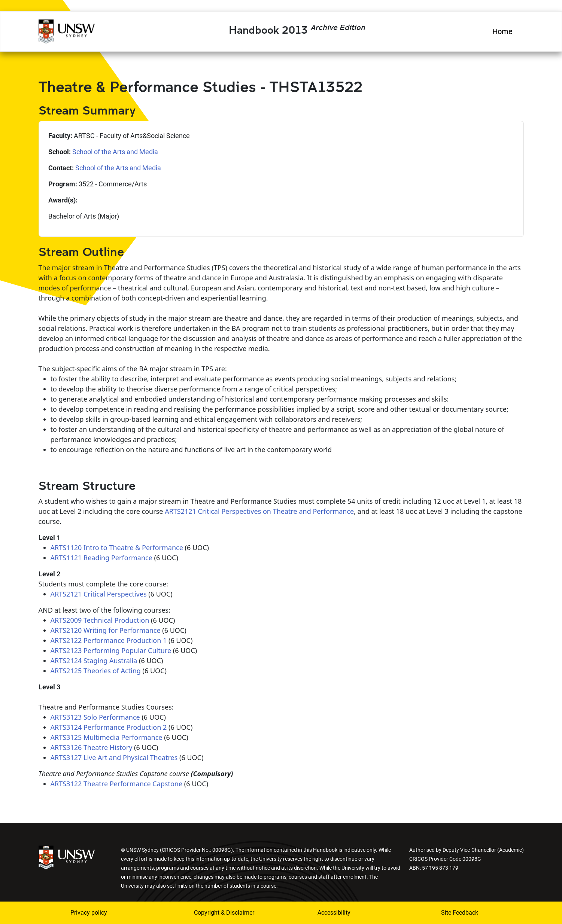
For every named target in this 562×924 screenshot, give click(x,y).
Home (502, 31)
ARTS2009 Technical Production (100, 620)
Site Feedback (460, 913)
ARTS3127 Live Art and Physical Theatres (114, 757)
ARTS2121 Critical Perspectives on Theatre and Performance (259, 511)
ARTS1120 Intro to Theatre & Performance (117, 548)
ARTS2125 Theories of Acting (96, 671)
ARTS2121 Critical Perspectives (99, 594)
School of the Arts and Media (115, 152)
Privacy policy (89, 913)
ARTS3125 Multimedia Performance (107, 737)
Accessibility (334, 913)
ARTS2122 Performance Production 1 (109, 640)
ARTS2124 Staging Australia (94, 661)
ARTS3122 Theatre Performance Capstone (117, 784)
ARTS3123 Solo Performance (95, 717)
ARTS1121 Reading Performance (101, 558)
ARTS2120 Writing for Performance (106, 630)
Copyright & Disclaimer (224, 913)
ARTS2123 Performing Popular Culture (111, 650)
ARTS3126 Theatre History (92, 747)
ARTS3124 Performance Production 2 (109, 727)
